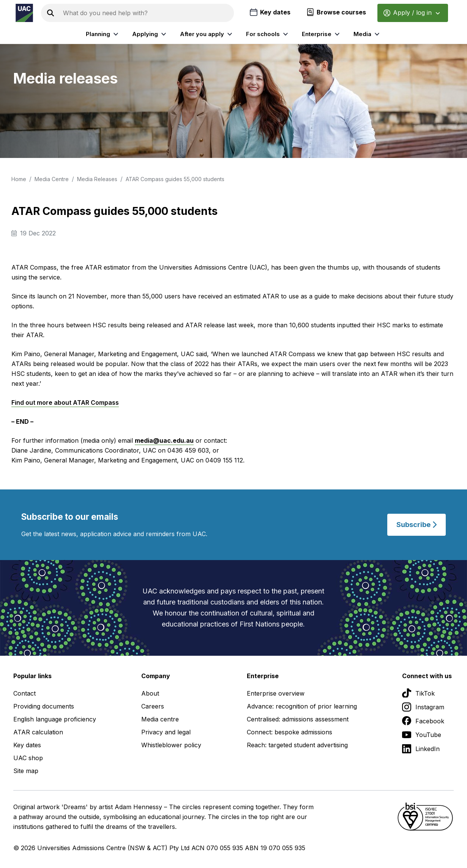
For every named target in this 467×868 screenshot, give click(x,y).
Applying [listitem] (150, 34)
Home (19, 179)
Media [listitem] (368, 34)
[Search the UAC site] (147, 13)
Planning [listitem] (103, 34)
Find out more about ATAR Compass (65, 402)
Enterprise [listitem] (322, 34)
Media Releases (97, 179)
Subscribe (417, 525)
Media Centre (52, 179)
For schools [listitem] (268, 34)
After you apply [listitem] (207, 34)
